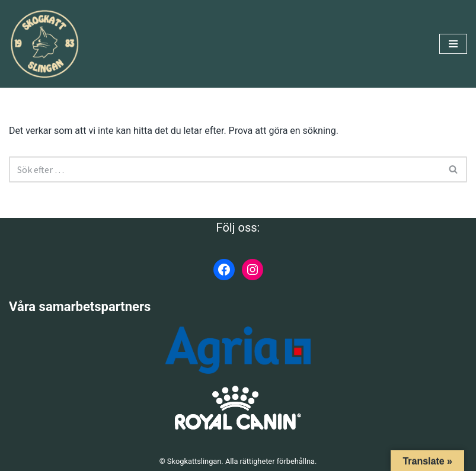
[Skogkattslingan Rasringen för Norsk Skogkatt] (44, 44)
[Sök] (225, 169)
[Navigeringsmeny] (453, 44)
